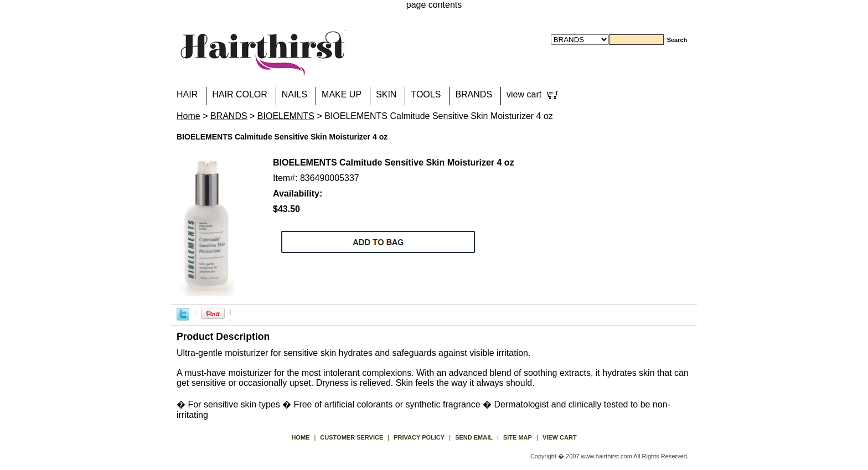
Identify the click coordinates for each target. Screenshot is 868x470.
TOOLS (426, 94)
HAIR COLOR (240, 94)
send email (474, 437)
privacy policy (419, 437)
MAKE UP (342, 94)
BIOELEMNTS (286, 116)
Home (188, 116)
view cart (524, 94)
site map (518, 437)
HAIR (187, 94)
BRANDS (474, 94)
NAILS (294, 94)
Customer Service (352, 437)
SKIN (386, 94)
